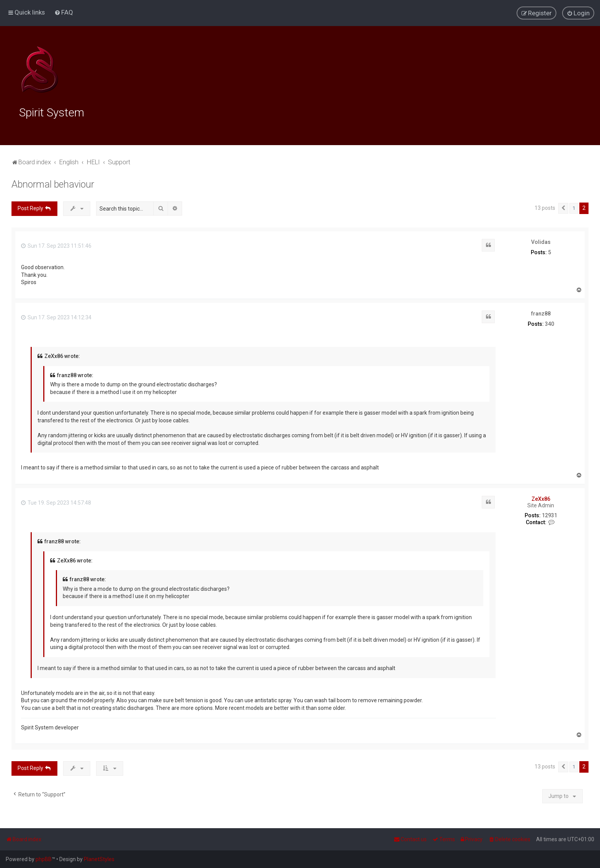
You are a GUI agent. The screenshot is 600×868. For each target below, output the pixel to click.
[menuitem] (64, 12)
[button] (563, 207)
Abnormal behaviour (53, 183)
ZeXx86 (541, 498)
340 (549, 323)
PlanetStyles (99, 859)
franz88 (541, 312)
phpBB (44, 859)
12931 (549, 514)
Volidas (541, 241)
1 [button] (574, 207)
